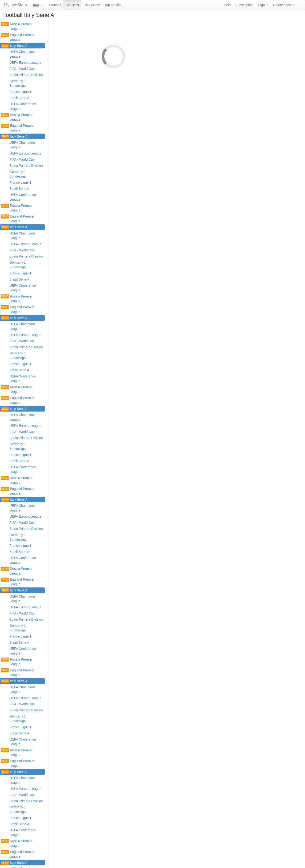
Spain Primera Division (26, 75)
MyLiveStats (15, 5)
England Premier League (18, 37)
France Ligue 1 (20, 92)
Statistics (72, 5)
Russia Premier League (17, 26)
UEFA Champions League (22, 54)
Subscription (244, 5)
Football (55, 5)
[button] (37, 5)
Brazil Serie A (19, 98)
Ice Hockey (92, 5)
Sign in (263, 5)
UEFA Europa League (25, 63)
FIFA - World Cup (22, 69)
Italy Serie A (14, 46)
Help (227, 5)
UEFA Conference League (23, 106)
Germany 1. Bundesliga (18, 83)
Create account (284, 5)
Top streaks (113, 5)
